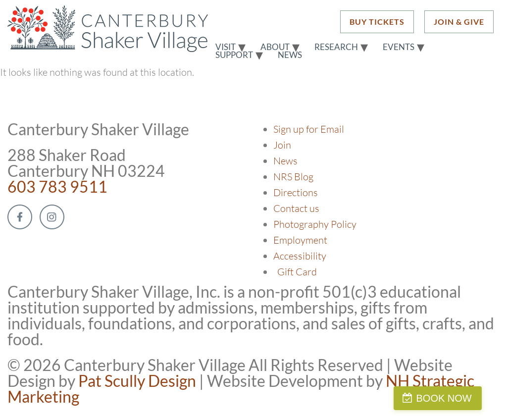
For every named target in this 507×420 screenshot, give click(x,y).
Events (399, 47)
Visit (226, 47)
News (290, 55)
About (275, 47)
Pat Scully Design (137, 381)
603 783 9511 (57, 186)
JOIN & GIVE (459, 22)
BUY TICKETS (377, 22)
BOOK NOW (459, 398)
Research (336, 47)
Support (234, 55)
